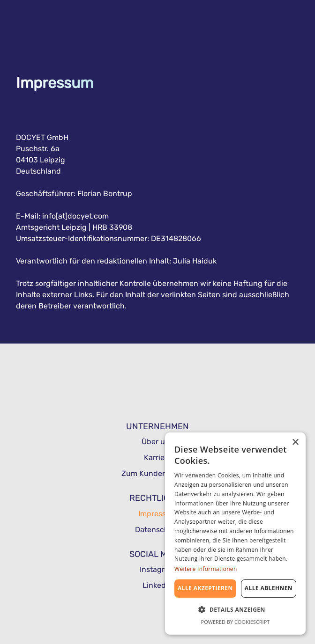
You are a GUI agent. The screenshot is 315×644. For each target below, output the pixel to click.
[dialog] (235, 534)
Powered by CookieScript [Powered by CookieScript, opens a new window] (236, 622)
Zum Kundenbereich (157, 473)
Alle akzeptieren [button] (205, 588)
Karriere (158, 457)
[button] (235, 609)
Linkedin (157, 585)
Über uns (157, 442)
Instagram (157, 569)
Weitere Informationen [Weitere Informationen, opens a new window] (206, 569)
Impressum (158, 514)
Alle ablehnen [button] (269, 588)
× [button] (295, 443)
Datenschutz (157, 530)
